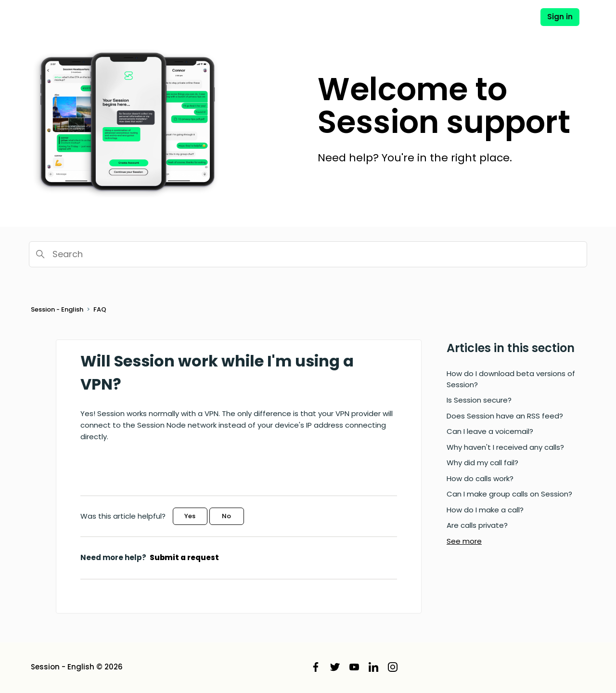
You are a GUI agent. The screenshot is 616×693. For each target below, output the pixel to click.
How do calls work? (480, 478)
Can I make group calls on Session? (509, 494)
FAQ (100, 309)
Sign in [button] (560, 17)
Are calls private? (477, 525)
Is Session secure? (479, 400)
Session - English (57, 309)
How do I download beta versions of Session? (511, 379)
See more (464, 541)
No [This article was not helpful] (226, 516)
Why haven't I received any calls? (505, 447)
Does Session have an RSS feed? (505, 416)
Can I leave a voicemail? (490, 431)
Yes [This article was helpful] (190, 516)
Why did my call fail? (482, 463)
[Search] (308, 254)
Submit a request (184, 557)
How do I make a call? (485, 510)
